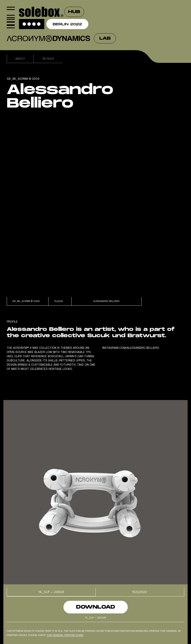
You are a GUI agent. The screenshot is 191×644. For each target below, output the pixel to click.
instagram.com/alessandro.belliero (131, 348)
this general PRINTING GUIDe (65, 635)
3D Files (48, 59)
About (20, 59)
